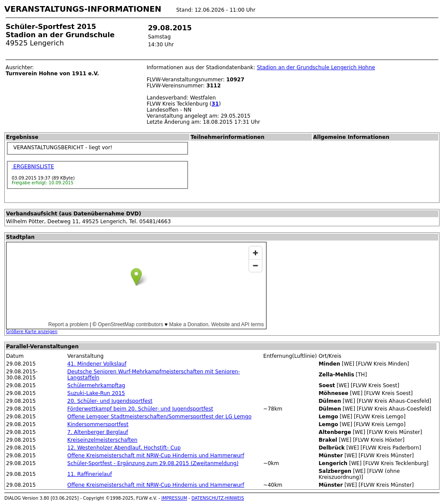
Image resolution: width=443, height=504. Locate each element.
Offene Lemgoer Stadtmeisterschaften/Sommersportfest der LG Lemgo (160, 417)
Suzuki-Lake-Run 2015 (96, 393)
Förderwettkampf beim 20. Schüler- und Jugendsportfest (140, 409)
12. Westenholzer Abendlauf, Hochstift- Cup (124, 448)
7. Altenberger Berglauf (98, 432)
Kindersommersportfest (98, 424)
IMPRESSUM (174, 498)
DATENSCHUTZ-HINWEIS (218, 498)
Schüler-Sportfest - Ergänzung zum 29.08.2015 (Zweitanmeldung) (153, 463)
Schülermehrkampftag (96, 385)
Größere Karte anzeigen (32, 332)
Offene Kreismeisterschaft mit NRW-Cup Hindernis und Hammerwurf (156, 456)
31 (215, 104)
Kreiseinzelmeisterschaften (103, 440)
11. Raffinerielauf (90, 474)
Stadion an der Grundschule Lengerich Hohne (316, 67)
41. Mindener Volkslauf (97, 364)
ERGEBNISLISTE (33, 167)
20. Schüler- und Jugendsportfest (110, 401)
